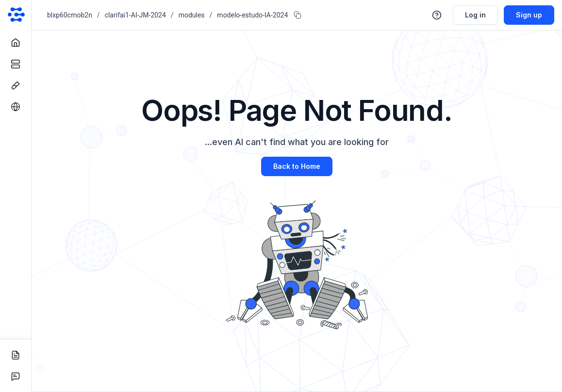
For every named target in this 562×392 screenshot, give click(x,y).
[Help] (437, 15)
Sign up (529, 15)
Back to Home (297, 166)
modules (192, 15)
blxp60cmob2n (70, 15)
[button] (437, 15)
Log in (475, 15)
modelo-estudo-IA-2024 (252, 15)
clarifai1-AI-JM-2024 (135, 15)
